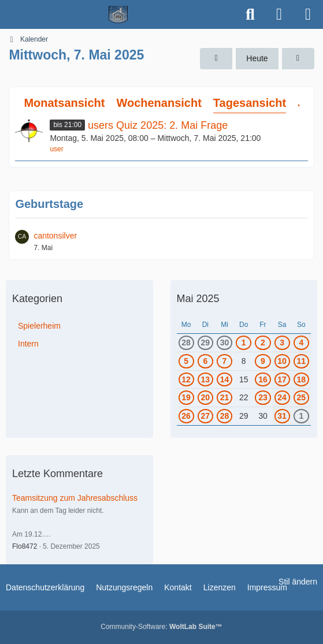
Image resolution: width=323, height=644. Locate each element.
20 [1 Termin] (206, 397)
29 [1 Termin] (206, 343)
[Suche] (250, 14)
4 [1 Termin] (301, 343)
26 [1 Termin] (186, 416)
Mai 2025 (198, 299)
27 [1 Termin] (206, 416)
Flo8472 (25, 546)
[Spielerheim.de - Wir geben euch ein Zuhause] (118, 14)
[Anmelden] (279, 14)
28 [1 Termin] (186, 343)
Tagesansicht (250, 103)
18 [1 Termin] (302, 379)
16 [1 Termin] (263, 379)
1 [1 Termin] (244, 343)
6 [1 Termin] (205, 361)
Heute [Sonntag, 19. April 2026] (257, 58)
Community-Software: (161, 627)
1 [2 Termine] (301, 416)
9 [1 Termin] (263, 361)
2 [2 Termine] (263, 343)
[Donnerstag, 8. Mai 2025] (298, 59)
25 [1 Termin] (302, 397)
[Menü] (308, 14)
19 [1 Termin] (186, 397)
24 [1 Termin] (282, 397)
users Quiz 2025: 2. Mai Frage (158, 125)
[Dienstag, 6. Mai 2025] (216, 59)
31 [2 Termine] (282, 416)
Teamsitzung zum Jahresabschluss (75, 498)
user (56, 149)
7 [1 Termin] (225, 361)
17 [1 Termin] (282, 379)
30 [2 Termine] (225, 343)
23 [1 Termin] (263, 397)
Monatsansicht (64, 103)
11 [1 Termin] (302, 361)
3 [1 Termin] (282, 343)
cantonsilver (55, 236)
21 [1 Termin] (225, 397)
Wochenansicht (159, 103)
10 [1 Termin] (282, 361)
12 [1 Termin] (186, 379)
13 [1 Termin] (206, 379)
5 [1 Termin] (186, 361)
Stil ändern (298, 582)
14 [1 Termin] (225, 379)
